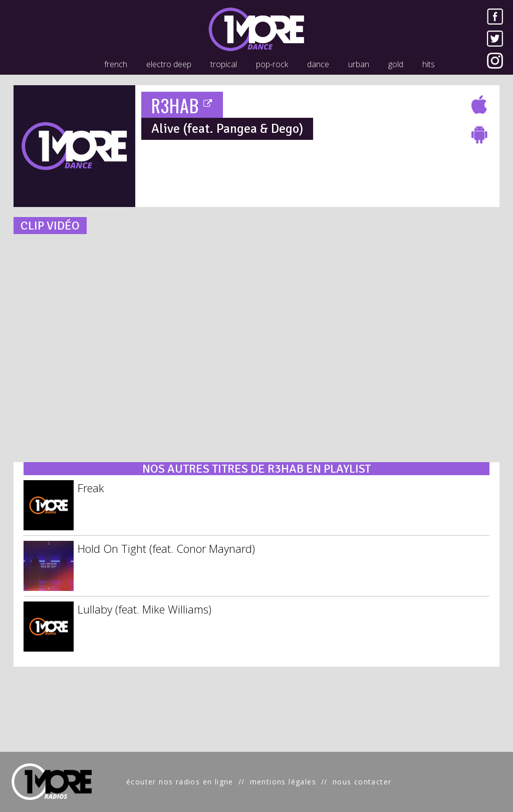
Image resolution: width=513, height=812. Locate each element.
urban (359, 64)
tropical (224, 64)
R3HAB (182, 105)
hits (429, 64)
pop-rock (272, 64)
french (116, 64)
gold (396, 64)
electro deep (169, 64)
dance (318, 64)
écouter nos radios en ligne (180, 782)
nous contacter (362, 782)
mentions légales (283, 782)
